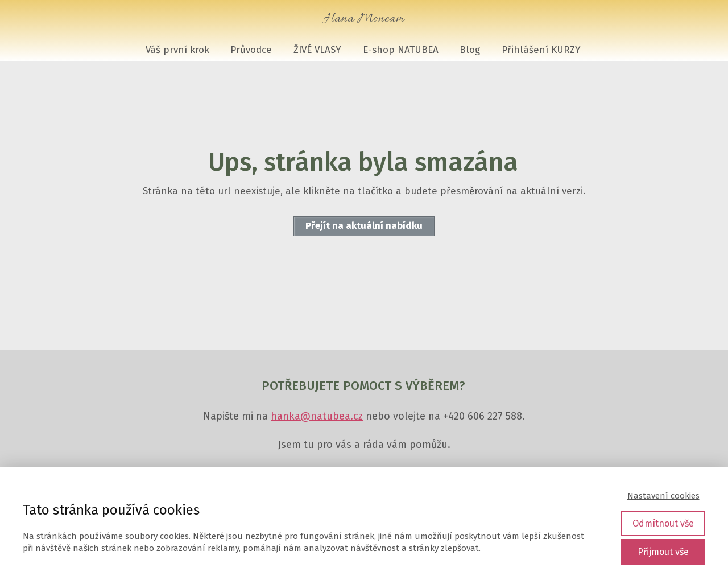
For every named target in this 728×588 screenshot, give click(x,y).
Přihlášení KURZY (541, 50)
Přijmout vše (663, 552)
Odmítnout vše (663, 523)
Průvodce (251, 50)
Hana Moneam (364, 19)
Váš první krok (177, 50)
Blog (470, 50)
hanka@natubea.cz (317, 416)
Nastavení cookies (663, 496)
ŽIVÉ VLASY (317, 50)
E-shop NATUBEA (401, 50)
